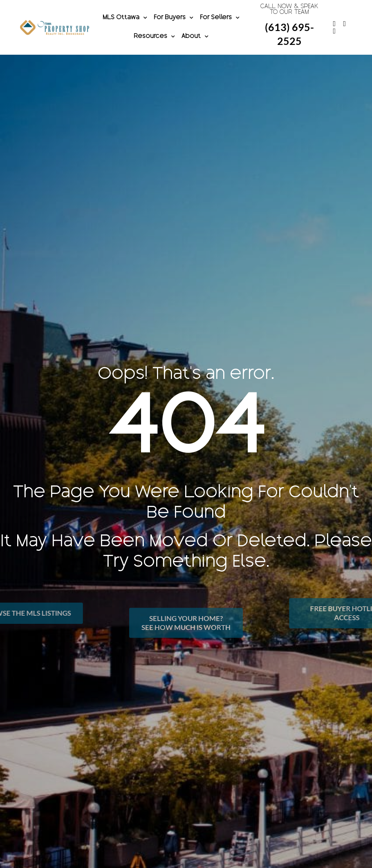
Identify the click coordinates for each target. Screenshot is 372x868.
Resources (154, 37)
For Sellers (220, 18)
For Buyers (174, 18)
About (195, 37)
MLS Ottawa (125, 18)
